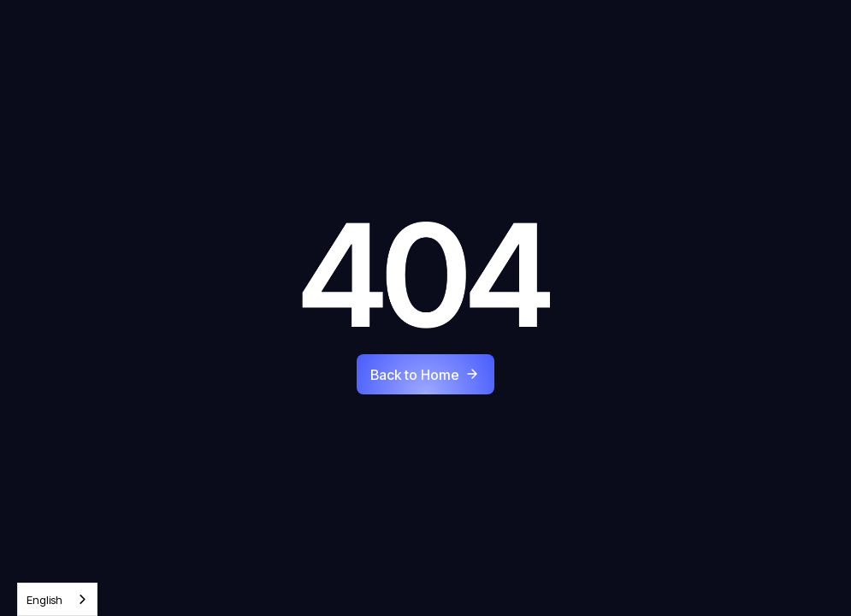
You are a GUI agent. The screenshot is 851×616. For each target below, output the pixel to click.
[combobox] (57, 599)
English (44, 600)
